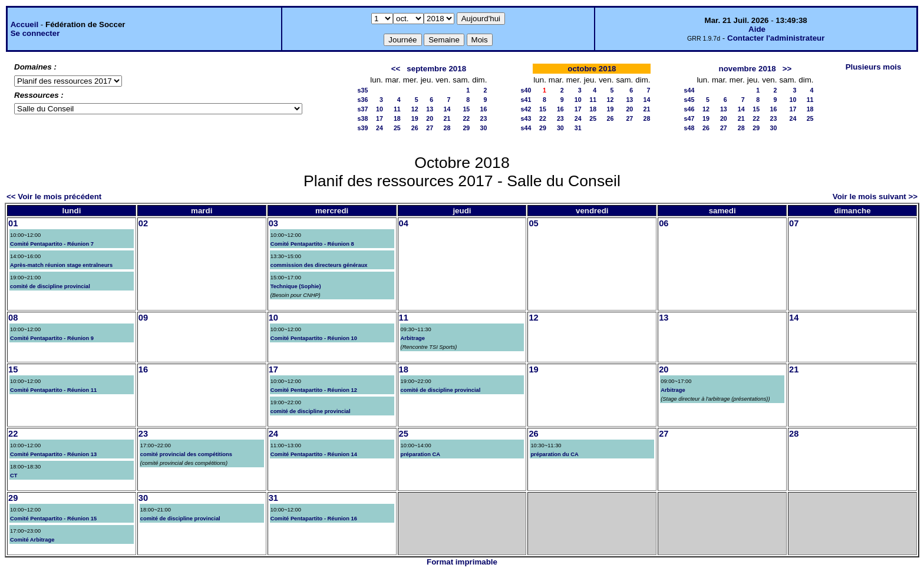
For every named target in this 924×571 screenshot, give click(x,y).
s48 (689, 128)
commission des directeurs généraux (319, 265)
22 (466, 118)
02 (143, 223)
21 (447, 118)
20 (430, 118)
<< (396, 69)
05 (533, 223)
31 (578, 128)
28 (447, 128)
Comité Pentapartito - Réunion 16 (314, 519)
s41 (526, 100)
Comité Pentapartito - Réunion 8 (312, 244)
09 (143, 318)
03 (273, 223)
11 (397, 109)
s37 (363, 109)
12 (415, 109)
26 (415, 128)
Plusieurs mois (874, 67)
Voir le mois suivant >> (875, 197)
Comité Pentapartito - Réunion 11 (53, 390)
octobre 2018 (592, 69)
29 (466, 128)
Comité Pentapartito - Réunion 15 (53, 519)
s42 (526, 109)
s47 (689, 118)
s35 (363, 90)
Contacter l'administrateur (776, 38)
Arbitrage (413, 338)
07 (794, 223)
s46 (689, 109)
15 (466, 109)
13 (430, 109)
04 (404, 223)
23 (484, 118)
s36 (363, 100)
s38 (363, 118)
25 (397, 128)
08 (13, 318)
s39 (363, 128)
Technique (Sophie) (296, 286)
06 (664, 223)
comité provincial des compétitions (186, 454)
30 (484, 128)
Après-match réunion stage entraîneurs (61, 265)
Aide (757, 29)
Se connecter (35, 33)
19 (415, 118)
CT (14, 476)
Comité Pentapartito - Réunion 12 (314, 390)
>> (787, 69)
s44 (526, 128)
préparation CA (420, 454)
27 (430, 128)
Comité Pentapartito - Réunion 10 (314, 338)
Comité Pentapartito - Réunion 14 (314, 454)
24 (379, 128)
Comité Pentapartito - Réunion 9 (52, 338)
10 (379, 109)
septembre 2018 (436, 69)
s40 (526, 90)
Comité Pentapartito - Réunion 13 (53, 454)
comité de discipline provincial (50, 286)
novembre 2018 (748, 69)
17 (379, 118)
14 (447, 109)
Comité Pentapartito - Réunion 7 (52, 244)
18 (397, 118)
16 (484, 109)
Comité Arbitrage (32, 540)
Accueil (24, 24)
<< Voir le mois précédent (54, 197)
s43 (526, 118)
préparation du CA (554, 454)
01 (13, 223)
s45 (689, 100)
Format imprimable (462, 562)
